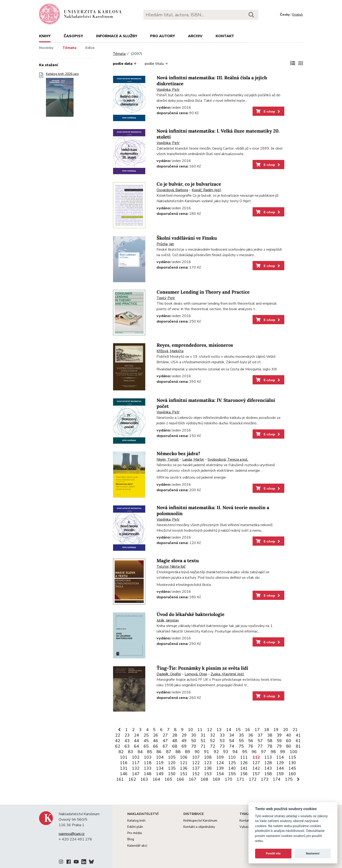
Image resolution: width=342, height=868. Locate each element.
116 (124, 763)
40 (289, 735)
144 (280, 768)
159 (280, 774)
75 (241, 746)
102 (136, 757)
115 (292, 757)
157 (256, 774)
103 (148, 757)
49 (184, 741)
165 (168, 779)
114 (280, 757)
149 (160, 774)
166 (180, 779)
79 (279, 746)
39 (279, 735)
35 (241, 735)
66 (156, 746)
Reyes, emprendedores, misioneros (195, 345)
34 (232, 735)
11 (200, 730)
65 (146, 746)
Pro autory (162, 36)
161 (120, 779)
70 (194, 746)
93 (226, 752)
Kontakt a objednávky (199, 827)
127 (256, 763)
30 (194, 735)
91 (207, 752)
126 (244, 763)
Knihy (45, 36)
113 (268, 757)
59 (279, 741)
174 (277, 779)
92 (216, 752)
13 (219, 730)
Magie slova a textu (178, 561)
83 (131, 752)
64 (137, 746)
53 (222, 741)
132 (136, 768)
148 (148, 774)
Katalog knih (136, 821)
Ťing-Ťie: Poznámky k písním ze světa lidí (202, 668)
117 (136, 763)
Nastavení (313, 853)
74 (232, 746)
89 (188, 752)
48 (175, 741)
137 (196, 768)
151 (184, 774)
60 (289, 741)
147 (136, 774)
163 (144, 779)
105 (172, 757)
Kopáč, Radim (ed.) (207, 190)
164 (156, 779)
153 (208, 774)
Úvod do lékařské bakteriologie (190, 614)
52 (213, 741)
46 (156, 741)
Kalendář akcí (137, 846)
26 (156, 735)
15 (238, 730)
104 (160, 757)
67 (165, 746)
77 (260, 746)
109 (220, 757)
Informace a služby (117, 36)
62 (118, 746)
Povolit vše (273, 853)
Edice (90, 48)
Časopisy (73, 36)
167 (192, 779)
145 (292, 768)
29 (184, 735)
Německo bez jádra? (178, 454)
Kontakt (225, 36)
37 (260, 735)
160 (292, 774)
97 (264, 752)
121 (184, 763)
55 (241, 741)
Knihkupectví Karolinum (200, 821)
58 (270, 741)
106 (184, 757)
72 (213, 746)
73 (222, 746)
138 (208, 768)
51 (203, 741)
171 (241, 779)
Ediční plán (135, 827)
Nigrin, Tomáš (168, 460)
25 (146, 735)
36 (251, 735)
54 (232, 741)
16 (248, 730)
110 (232, 757)
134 (160, 768)
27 (165, 735)
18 (267, 730)
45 (146, 741)
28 (175, 735)
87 (169, 752)
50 (194, 741)
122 (196, 763)
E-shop (268, 111)
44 (137, 741)
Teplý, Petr (166, 298)
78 (270, 746)
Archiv (195, 36)
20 (286, 730)
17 (257, 730)
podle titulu (156, 64)
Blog (131, 839)
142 (256, 768)
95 (245, 752)
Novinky (46, 48)
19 (276, 730)
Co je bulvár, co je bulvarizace (189, 184)
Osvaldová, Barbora (172, 190)
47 (165, 741)
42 (118, 741)
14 (229, 730)
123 (208, 763)
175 (289, 779)
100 (294, 752)
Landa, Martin (193, 460)
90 (197, 752)
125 (232, 763)
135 (172, 768)
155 (232, 774)
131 (124, 768)
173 (265, 779)
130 (292, 763)
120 (172, 763)
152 (196, 774)
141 (244, 768)
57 (260, 741)
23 (127, 735)
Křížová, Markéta (170, 351)
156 (244, 774)
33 (222, 735)
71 (203, 746)
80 (289, 746)
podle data (125, 64)
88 (178, 752)
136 (184, 768)
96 (254, 752)
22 (118, 735)
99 (283, 752)
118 (148, 763)
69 (184, 746)
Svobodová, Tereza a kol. (228, 460)
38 (270, 735)
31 (203, 735)
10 (191, 730)
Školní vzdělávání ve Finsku (187, 238)
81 (298, 746)
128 (268, 763)
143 (268, 768)
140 (232, 768)
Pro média (135, 833)
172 (253, 779)
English (298, 15)
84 (140, 752)
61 (298, 741)
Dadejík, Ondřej (169, 674)
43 (127, 741)
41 (298, 735)
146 (124, 774)
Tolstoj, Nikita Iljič (171, 567)
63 (127, 746)
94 (235, 752)
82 (121, 752)
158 (268, 774)
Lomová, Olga (196, 674)
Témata (69, 48)
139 (220, 768)
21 (295, 730)
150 (172, 774)
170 (229, 779)
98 (273, 752)
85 (150, 752)
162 (132, 779)
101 (124, 757)
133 (148, 768)
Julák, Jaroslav (168, 620)
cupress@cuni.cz (72, 834)
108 (208, 757)
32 (213, 735)
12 (210, 730)
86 (159, 752)
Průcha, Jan (165, 244)
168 (204, 779)
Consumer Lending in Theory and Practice (203, 292)
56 (251, 741)
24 (137, 735)
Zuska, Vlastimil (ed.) (227, 674)
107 (196, 757)
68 (175, 746)
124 (220, 763)
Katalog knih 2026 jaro (62, 96)
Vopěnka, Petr (168, 90)
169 (216, 779)
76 (251, 746)
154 (220, 774)
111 (244, 757)
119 (160, 763)
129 (280, 763)
